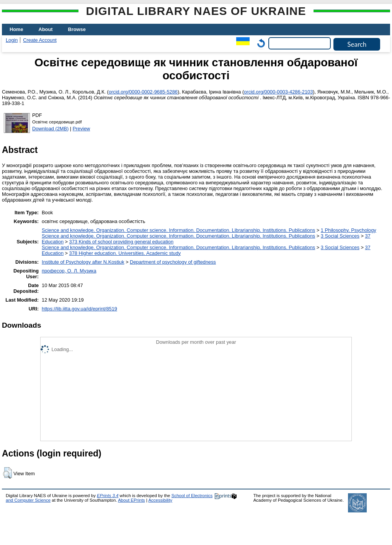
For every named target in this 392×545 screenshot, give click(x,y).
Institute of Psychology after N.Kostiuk (83, 262)
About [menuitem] (46, 29)
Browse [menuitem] (77, 29)
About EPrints (131, 500)
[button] (7, 473)
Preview (82, 129)
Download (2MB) (50, 129)
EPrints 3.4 (108, 496)
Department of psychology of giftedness (173, 262)
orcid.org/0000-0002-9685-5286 (143, 92)
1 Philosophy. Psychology (349, 230)
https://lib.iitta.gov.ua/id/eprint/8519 (79, 309)
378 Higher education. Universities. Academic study (125, 253)
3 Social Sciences (340, 236)
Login (12, 40)
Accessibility (160, 500)
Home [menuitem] (16, 29)
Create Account (40, 40)
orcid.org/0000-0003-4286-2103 (278, 92)
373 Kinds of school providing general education (121, 242)
